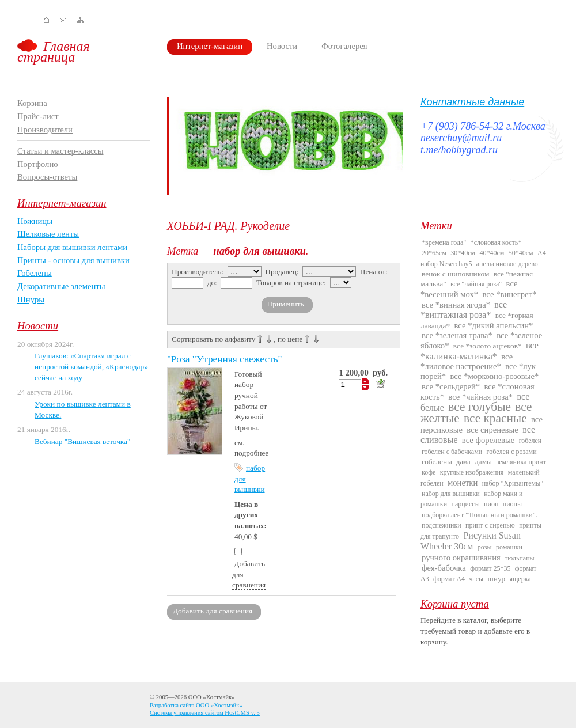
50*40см (521, 253)
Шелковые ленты (48, 234)
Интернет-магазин (210, 46)
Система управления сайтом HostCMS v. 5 (205, 713)
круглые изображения (472, 472)
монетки (463, 483)
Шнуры (31, 299)
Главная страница (54, 52)
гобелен (530, 441)
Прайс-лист (38, 116)
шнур (496, 579)
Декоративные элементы (61, 286)
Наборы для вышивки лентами (72, 247)
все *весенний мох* (469, 289)
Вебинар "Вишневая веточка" (82, 441)
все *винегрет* (510, 294)
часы (476, 579)
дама (463, 462)
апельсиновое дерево (507, 264)
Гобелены (35, 273)
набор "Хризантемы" (513, 483)
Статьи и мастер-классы (60, 151)
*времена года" (444, 242)
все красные (495, 418)
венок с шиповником (455, 274)
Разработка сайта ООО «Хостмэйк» (196, 705)
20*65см (434, 253)
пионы (512, 504)
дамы (483, 462)
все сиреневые (492, 430)
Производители (45, 130)
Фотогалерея (344, 46)
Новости (282, 46)
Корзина (32, 103)
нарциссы (465, 504)
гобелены (437, 462)
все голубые (480, 407)
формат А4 (449, 579)
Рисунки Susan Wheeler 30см (471, 541)
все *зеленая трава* (457, 335)
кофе (429, 472)
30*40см (463, 253)
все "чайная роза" (476, 284)
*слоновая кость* (496, 242)
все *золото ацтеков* (488, 346)
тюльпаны (520, 558)
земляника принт (521, 462)
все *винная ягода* (456, 305)
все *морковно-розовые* (495, 376)
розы (485, 547)
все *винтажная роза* (464, 310)
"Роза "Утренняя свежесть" (225, 359)
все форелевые (488, 440)
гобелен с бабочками (452, 452)
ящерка (520, 579)
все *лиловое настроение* (467, 361)
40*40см (492, 253)
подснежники (442, 525)
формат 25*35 (490, 568)
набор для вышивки (451, 494)
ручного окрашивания (461, 558)
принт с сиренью (490, 525)
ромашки (509, 547)
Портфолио (38, 164)
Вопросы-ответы (47, 177)
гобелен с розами (512, 452)
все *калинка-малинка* (480, 350)
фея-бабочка (444, 568)
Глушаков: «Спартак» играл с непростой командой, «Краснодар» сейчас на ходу (91, 366)
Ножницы (35, 221)
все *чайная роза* (480, 397)
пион (491, 504)
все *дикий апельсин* (493, 325)
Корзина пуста (455, 604)
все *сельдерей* (451, 386)
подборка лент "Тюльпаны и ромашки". (480, 515)
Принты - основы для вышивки (73, 260)
